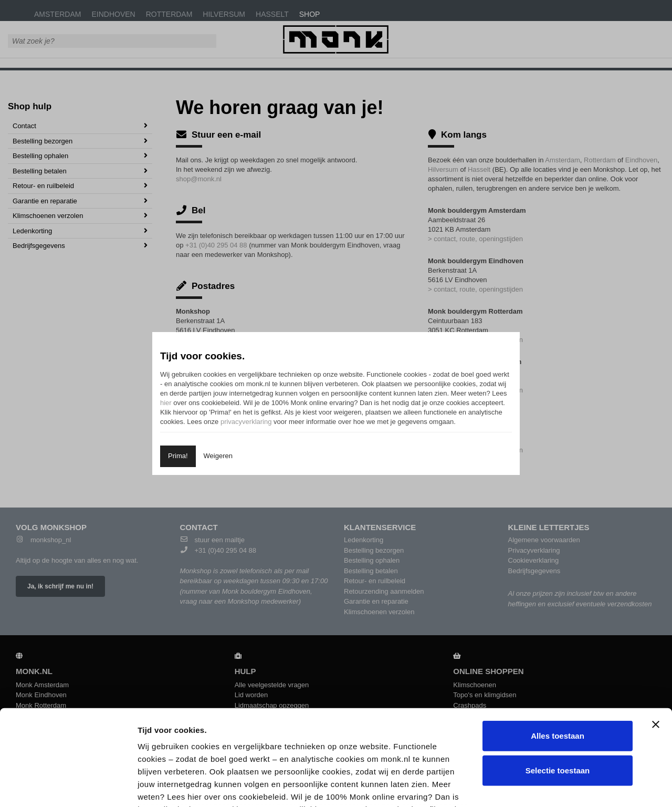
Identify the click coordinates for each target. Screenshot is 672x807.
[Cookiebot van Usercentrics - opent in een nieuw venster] (68, 787)
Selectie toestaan (558, 681)
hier (166, 403)
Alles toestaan (558, 646)
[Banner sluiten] (656, 635)
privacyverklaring (246, 422)
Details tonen (564, 786)
